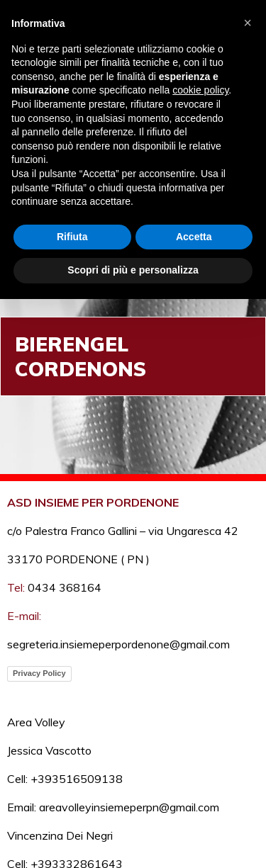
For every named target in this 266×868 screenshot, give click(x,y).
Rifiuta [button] (72, 237)
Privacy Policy (39, 673)
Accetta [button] (194, 237)
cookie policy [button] (200, 90)
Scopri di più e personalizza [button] (133, 270)
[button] (248, 23)
